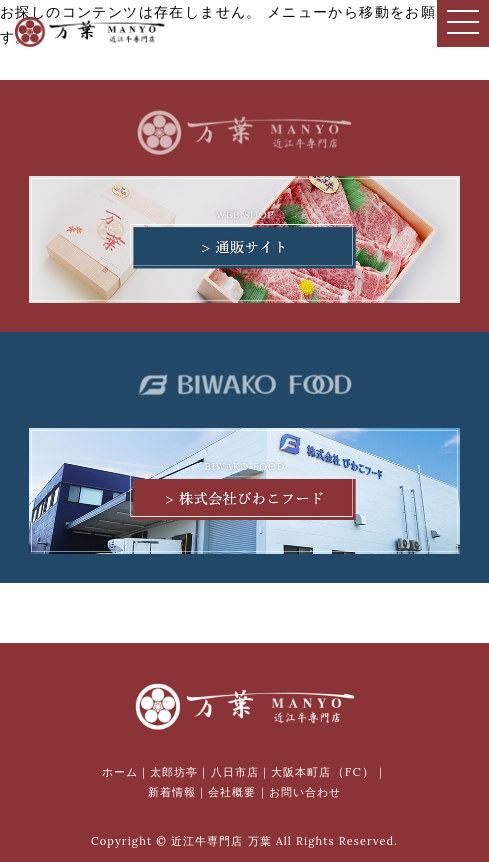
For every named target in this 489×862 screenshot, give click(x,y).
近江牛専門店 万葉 (221, 841)
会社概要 (232, 792)
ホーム (120, 772)
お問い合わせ (305, 792)
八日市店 (235, 772)
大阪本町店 (323, 772)
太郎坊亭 (174, 772)
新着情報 (172, 792)
